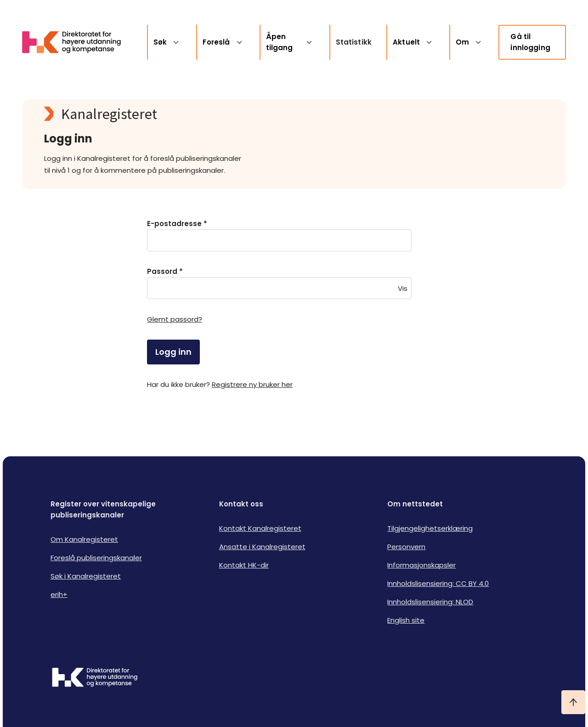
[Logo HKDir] (95, 678)
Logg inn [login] (173, 352)
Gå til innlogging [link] (530, 42)
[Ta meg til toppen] (573, 702)
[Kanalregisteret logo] (228, 114)
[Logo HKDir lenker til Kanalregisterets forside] (77, 42)
